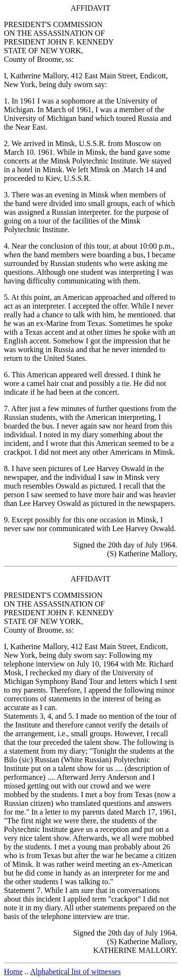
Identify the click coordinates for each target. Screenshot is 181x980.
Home (13, 972)
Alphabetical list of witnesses (75, 972)
